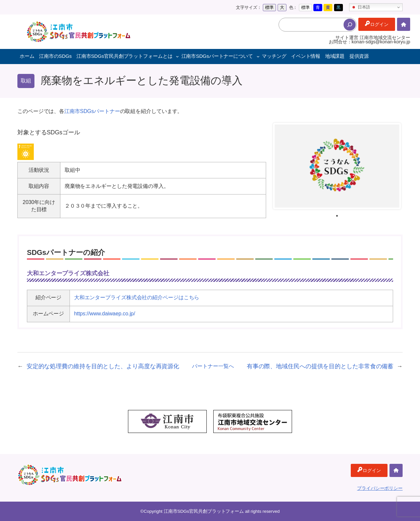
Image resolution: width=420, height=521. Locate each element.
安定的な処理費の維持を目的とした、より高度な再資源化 (103, 366)
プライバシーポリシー (380, 488)
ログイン (379, 24)
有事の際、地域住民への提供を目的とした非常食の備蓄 (320, 366)
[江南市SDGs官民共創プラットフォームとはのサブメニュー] (177, 56)
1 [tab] (337, 216)
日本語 (361, 7)
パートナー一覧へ (213, 366)
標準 (269, 7)
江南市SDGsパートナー (92, 111)
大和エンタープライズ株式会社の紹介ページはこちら (137, 297)
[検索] (350, 25)
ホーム (404, 24)
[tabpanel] (337, 166)
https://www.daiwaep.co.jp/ (105, 314)
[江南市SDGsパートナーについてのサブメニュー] (258, 56)
